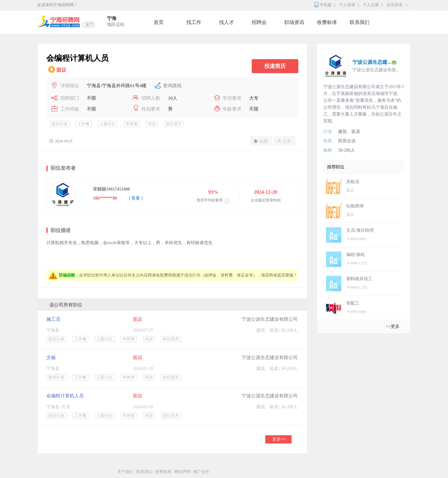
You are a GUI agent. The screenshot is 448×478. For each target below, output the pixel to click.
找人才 (226, 22)
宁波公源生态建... (372, 62)
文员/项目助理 (360, 230)
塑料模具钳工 (359, 279)
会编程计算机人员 (65, 396)
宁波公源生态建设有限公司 (270, 319)
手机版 (326, 5)
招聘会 (259, 22)
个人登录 (347, 5)
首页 (159, 22)
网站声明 (182, 472)
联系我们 (360, 22)
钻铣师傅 (355, 206)
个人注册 (371, 5)
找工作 (194, 22)
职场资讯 (294, 22)
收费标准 (327, 22)
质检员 (353, 182)
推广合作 (201, 472)
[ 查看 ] (136, 198)
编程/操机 (356, 255)
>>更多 (393, 327)
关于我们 (125, 472)
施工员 (53, 319)
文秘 (51, 357)
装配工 (353, 303)
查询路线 (172, 86)
